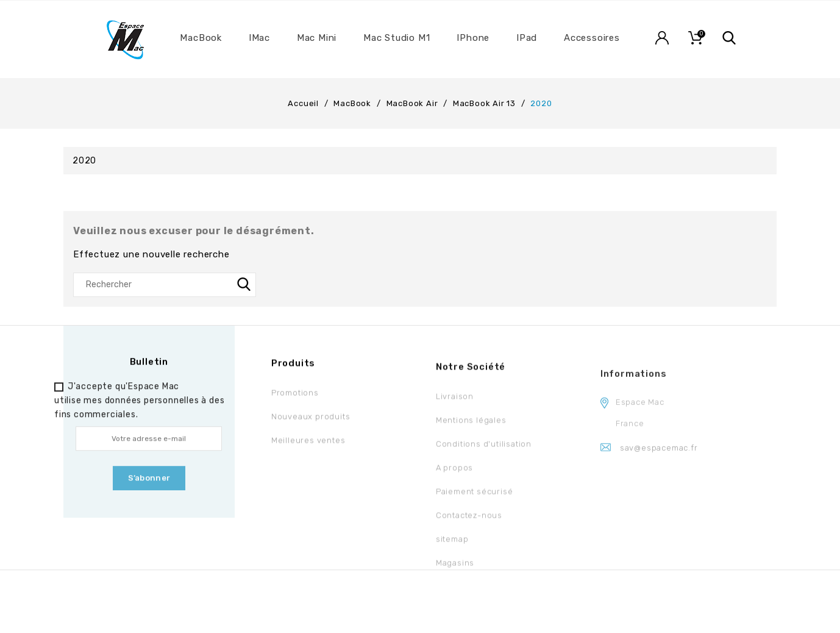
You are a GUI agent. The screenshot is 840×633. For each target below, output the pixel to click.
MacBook (201, 38)
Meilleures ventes (308, 444)
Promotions (295, 397)
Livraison (455, 404)
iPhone (473, 38)
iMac (259, 38)
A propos (454, 475)
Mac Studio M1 (397, 38)
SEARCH (244, 285)
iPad (527, 38)
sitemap (452, 547)
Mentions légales (471, 428)
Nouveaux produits (311, 420)
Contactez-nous (469, 523)
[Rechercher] (165, 285)
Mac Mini (317, 38)
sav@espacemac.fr (659, 461)
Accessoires (592, 38)
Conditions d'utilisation (484, 452)
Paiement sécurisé (475, 499)
